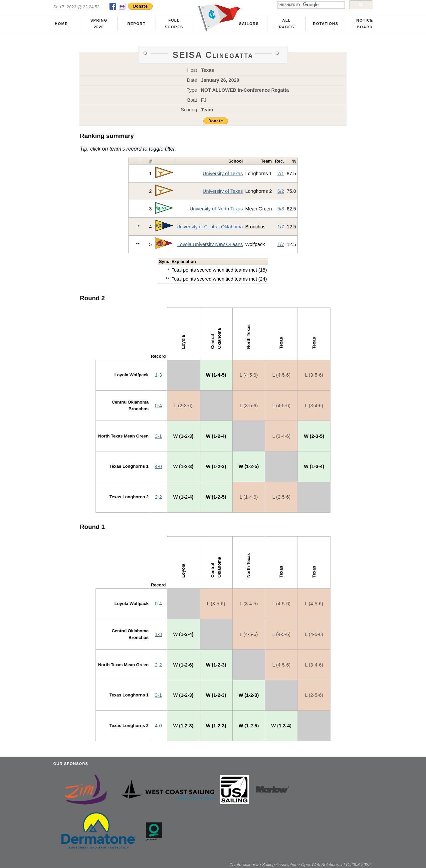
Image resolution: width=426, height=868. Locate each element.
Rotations (325, 24)
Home (61, 24)
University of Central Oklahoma (210, 227)
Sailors (249, 24)
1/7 (281, 227)
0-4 (159, 406)
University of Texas (223, 174)
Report (137, 24)
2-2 (159, 497)
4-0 (159, 466)
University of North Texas (216, 209)
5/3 (281, 209)
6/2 (281, 191)
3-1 (159, 436)
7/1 (281, 174)
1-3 (159, 375)
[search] (310, 5)
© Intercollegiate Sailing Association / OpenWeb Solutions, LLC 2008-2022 (300, 865)
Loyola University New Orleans (210, 244)
